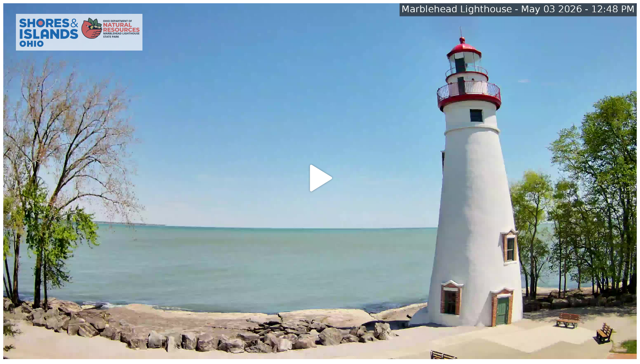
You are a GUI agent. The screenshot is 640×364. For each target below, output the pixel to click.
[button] (320, 178)
